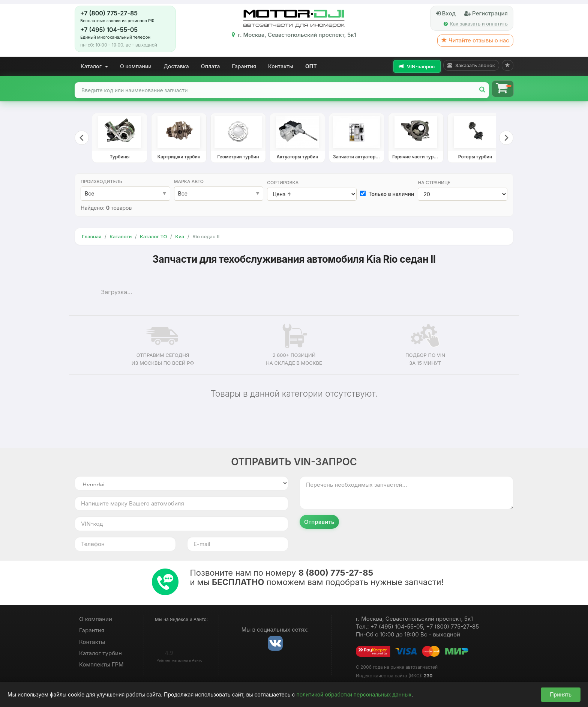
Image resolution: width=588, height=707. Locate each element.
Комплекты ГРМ (101, 664)
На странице (434, 183)
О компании (136, 66)
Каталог (94, 66)
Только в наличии (387, 194)
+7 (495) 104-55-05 (109, 30)
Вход (446, 13)
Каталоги (121, 236)
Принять (561, 694)
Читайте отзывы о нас (475, 40)
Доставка (176, 66)
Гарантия (244, 66)
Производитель (101, 181)
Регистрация (486, 13)
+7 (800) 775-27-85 (109, 13)
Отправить (319, 522)
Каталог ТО (154, 236)
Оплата (211, 66)
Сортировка (283, 183)
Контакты (281, 66)
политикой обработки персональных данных (354, 694)
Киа (180, 236)
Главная (91, 236)
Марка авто (189, 181)
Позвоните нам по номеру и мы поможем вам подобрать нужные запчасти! (317, 577)
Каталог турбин (100, 653)
